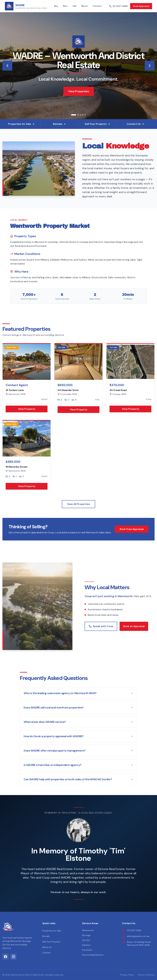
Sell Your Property (51, 942)
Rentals (46, 936)
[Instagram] (13, 957)
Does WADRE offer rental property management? (78, 751)
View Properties (79, 91)
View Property (27, 409)
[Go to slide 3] (80, 115)
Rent (65, 6)
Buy (56, 6)
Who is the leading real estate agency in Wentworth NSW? (78, 693)
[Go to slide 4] (83, 115)
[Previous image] (7, 66)
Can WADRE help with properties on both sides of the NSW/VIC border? (78, 779)
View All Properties (78, 504)
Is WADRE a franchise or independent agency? (78, 765)
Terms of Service (146, 975)
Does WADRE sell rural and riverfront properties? (78, 708)
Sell (74, 6)
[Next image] (150, 66)
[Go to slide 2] (78, 115)
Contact (97, 6)
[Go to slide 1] (74, 115)
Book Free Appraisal (132, 529)
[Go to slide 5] (85, 115)
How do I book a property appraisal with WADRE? (78, 736)
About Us (47, 947)
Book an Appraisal (134, 626)
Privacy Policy (127, 975)
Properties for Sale (52, 931)
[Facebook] (5, 957)
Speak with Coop (101, 626)
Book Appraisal (141, 6)
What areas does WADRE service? (78, 722)
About (85, 6)
